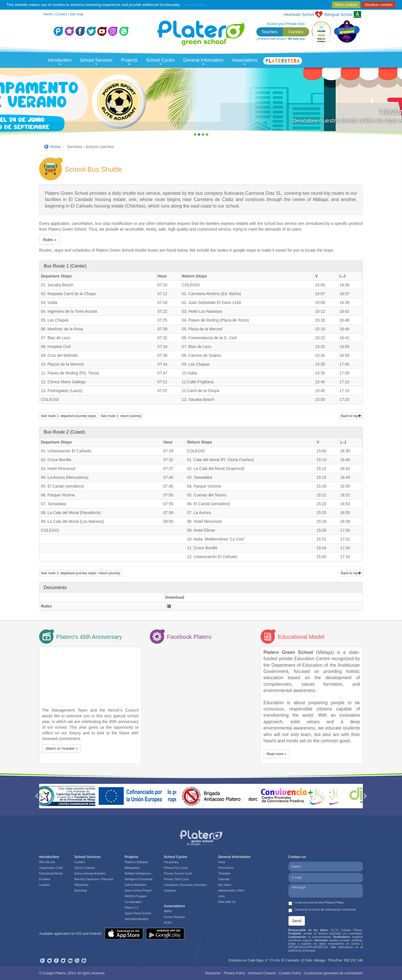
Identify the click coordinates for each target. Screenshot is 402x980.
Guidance (170, 891)
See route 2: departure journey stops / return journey (80, 573)
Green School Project (138, 891)
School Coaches (85, 868)
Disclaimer (213, 973)
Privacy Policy (234, 973)
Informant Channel (262, 973)
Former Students (174, 917)
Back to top (351, 416)
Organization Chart (51, 868)
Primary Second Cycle (178, 874)
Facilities (45, 879)
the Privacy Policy (331, 902)
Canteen (80, 862)
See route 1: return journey (121, 416)
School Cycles (160, 61)
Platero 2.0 (131, 908)
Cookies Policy (290, 973)
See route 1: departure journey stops (69, 416)
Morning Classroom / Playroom (94, 879)
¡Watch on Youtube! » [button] (61, 749)
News (222, 862)
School (338, 14)
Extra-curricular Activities (90, 874)
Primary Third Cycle (176, 879)
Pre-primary (171, 862)
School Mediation (136, 885)
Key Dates (225, 885)
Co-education (133, 902)
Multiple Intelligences (138, 874)
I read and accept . (316, 903)
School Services (96, 61)
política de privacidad (302, 951)
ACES (168, 923)
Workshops (81, 885)
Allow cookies (346, 5)
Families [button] (296, 32)
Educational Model (51, 874)
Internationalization (137, 919)
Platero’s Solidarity (136, 862)
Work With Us (227, 902)
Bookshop (81, 891)
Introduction (60, 61)
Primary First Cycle (176, 868)
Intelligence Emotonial (139, 879)
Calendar (224, 879)
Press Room (226, 868)
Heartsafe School (299, 14)
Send (297, 921)
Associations (245, 61)
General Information (203, 61)
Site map (77, 14)
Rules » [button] (50, 240)
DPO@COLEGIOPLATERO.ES (308, 947)
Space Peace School (138, 913)
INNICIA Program (136, 896)
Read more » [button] (276, 754)
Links (221, 896)
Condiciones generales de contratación (333, 973)
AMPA (168, 911)
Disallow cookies (379, 5)
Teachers (270, 32)
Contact (61, 14)
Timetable (224, 874)
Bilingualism (132, 868)
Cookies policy (194, 5)
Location (45, 885)
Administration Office (231, 891)
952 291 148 (353, 960)
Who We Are (47, 862)
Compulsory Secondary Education (185, 885)
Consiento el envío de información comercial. (323, 910)
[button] (30, 103)
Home (48, 14)
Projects (129, 61)
